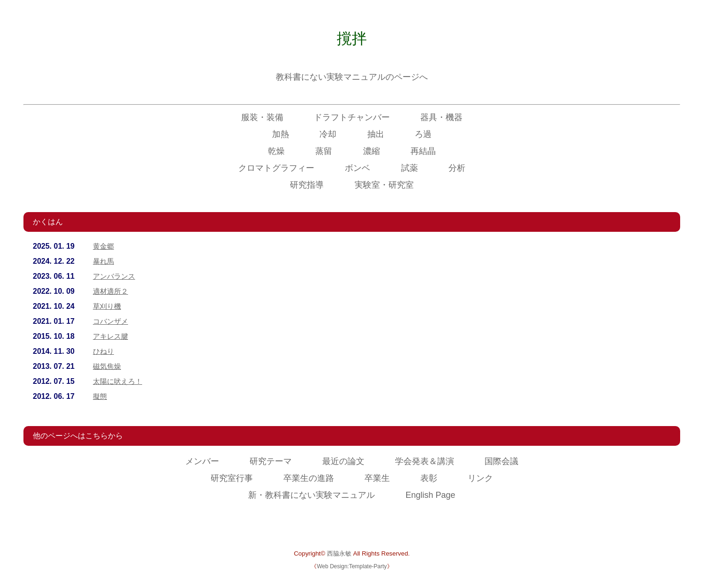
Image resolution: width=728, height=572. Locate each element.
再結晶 (423, 151)
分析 (457, 168)
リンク (480, 478)
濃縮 (372, 151)
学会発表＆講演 (425, 461)
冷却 (328, 134)
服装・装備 (262, 117)
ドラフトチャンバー (352, 117)
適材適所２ (112, 291)
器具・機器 (441, 117)
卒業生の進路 (309, 478)
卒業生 (377, 478)
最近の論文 (343, 461)
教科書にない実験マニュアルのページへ (352, 77)
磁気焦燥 (108, 366)
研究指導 (307, 185)
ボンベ (357, 168)
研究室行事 (232, 478)
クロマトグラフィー (276, 168)
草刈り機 (108, 306)
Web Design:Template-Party (352, 566)
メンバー (202, 461)
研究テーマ (271, 461)
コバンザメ (112, 321)
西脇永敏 (339, 553)
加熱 (281, 134)
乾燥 (276, 151)
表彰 (429, 478)
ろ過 (423, 134)
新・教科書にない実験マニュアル (311, 495)
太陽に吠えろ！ (119, 381)
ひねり (104, 351)
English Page (430, 495)
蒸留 (324, 151)
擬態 (100, 396)
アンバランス (115, 276)
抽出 (376, 134)
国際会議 (501, 461)
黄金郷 (104, 246)
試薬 (409, 168)
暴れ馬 (104, 261)
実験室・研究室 (384, 185)
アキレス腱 (112, 336)
